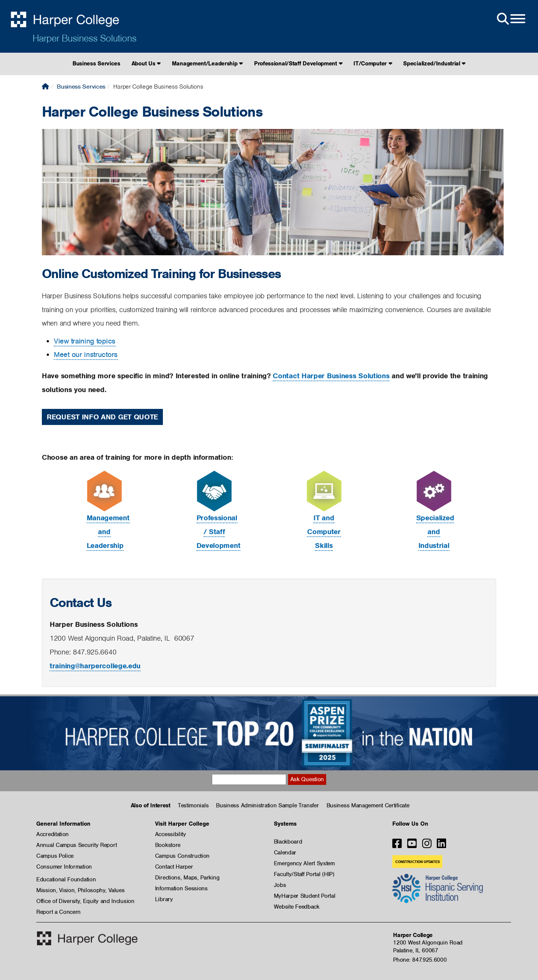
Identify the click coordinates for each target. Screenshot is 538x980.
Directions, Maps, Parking (187, 878)
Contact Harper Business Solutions (331, 376)
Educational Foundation (66, 879)
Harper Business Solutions (84, 38)
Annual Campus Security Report (76, 845)
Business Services (96, 64)
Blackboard (288, 842)
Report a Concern (58, 912)
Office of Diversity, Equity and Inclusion (85, 901)
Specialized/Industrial (434, 64)
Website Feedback (297, 907)
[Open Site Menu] (510, 19)
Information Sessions (181, 888)
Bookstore (168, 845)
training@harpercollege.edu (95, 666)
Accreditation (52, 834)
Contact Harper (174, 867)
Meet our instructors (86, 355)
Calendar (285, 853)
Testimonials (193, 805)
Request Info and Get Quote (102, 417)
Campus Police (55, 856)
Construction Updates (417, 862)
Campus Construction (182, 856)
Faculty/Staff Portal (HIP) (304, 874)
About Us (146, 64)
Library (164, 899)
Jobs (280, 885)
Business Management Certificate (368, 805)
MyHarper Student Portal (305, 896)
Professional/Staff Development (298, 64)
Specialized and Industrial (435, 532)
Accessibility (171, 834)
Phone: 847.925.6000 (420, 960)
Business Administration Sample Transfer (267, 805)
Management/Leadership (207, 64)
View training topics (85, 341)
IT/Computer (373, 64)
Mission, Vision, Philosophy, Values (81, 890)
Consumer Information (64, 867)
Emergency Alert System (304, 863)
